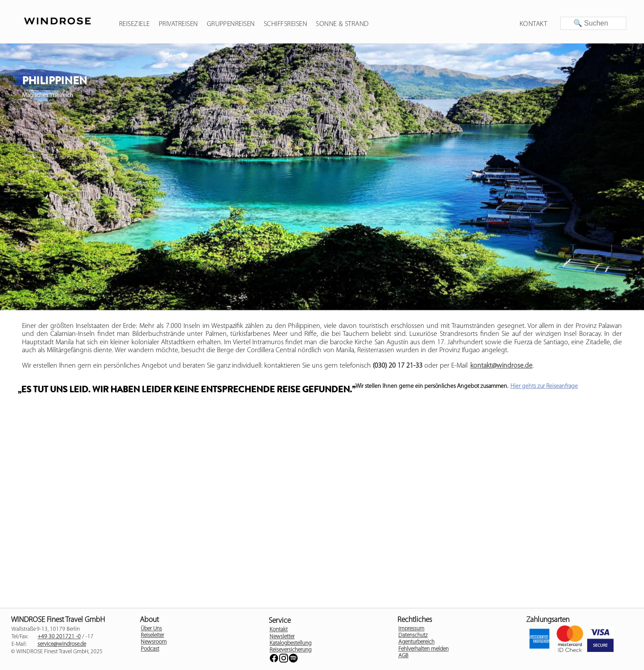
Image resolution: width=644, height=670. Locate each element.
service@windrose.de (62, 644)
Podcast (150, 649)
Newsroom (154, 642)
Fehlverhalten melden (423, 649)
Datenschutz (413, 635)
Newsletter (282, 637)
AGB (403, 656)
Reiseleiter (152, 635)
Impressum (411, 629)
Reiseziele (135, 24)
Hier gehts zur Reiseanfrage (544, 386)
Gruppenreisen (231, 24)
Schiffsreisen (285, 24)
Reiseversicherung (290, 650)
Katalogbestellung (290, 643)
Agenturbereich (416, 642)
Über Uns (151, 629)
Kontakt (533, 24)
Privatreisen (178, 24)
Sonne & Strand (342, 24)
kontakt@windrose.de (501, 366)
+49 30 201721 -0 (59, 637)
